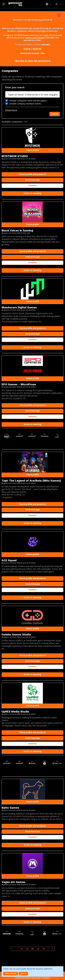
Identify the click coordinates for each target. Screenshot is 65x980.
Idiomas (49, 4)
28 (38, 949)
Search (55, 114)
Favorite (32, 185)
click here (46, 44)
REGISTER (37, 49)
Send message (33, 180)
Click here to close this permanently (33, 61)
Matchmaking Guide (30, 53)
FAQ (43, 53)
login (46, 35)
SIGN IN (27, 49)
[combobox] (32, 95)
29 (44, 949)
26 (27, 949)
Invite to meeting (32, 193)
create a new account (35, 38)
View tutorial (11, 973)
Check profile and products (32, 174)
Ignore (23, 973)
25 (22, 949)
